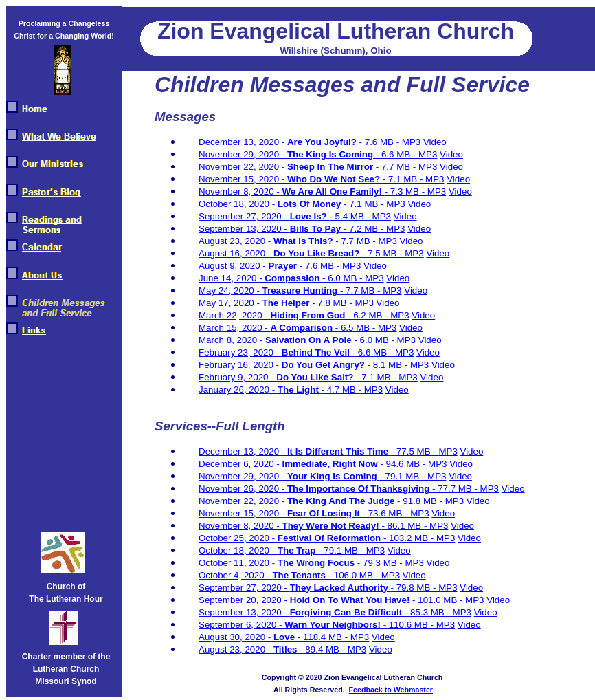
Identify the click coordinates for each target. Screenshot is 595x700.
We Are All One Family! (334, 192)
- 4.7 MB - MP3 (352, 390)
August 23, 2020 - (236, 241)
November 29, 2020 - (243, 154)
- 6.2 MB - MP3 (379, 315)
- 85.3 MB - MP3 (438, 612)
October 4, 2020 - (235, 575)
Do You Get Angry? (325, 365)
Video (435, 142)
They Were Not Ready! (332, 526)
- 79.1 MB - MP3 (413, 476)
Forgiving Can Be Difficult (347, 612)
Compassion (293, 278)
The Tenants (300, 575)
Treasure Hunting (301, 291)
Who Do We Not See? (335, 179)
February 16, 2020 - (240, 365)
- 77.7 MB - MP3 (465, 489)
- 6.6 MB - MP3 (407, 154)
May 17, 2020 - (231, 303)
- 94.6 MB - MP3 (413, 464)
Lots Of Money (311, 204)
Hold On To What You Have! (351, 600)
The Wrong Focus (317, 563)
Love (285, 637)
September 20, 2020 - (244, 600)
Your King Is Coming (334, 476)
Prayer (284, 266)
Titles (287, 649)
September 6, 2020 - (242, 625)
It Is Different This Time (339, 451)
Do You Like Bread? (318, 253)
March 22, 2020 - (234, 315)
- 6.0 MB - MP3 (353, 278)
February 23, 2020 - (240, 352)
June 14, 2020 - (232, 278)
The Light (300, 390)
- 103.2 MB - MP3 (419, 538)
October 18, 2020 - (238, 204)
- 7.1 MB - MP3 (414, 179)
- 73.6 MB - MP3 (396, 513)
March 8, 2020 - (232, 340)
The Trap (298, 550)
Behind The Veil (317, 352)
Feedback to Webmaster (391, 690)
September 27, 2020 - (244, 216)
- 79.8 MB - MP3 (424, 588)
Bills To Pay (317, 229)
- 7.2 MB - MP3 (374, 229)
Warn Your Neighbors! (334, 625)
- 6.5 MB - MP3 (366, 328)
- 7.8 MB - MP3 (343, 303)
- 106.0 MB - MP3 (364, 575)
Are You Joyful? (323, 142)
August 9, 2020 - (234, 266)
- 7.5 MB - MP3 (393, 253)
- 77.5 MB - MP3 (424, 451)
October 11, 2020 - (238, 563)
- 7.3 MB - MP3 (416, 192)
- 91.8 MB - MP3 (430, 501)
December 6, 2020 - (240, 464)
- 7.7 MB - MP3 (407, 167)
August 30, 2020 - (236, 637)
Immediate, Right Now (332, 464)
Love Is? (310, 216)
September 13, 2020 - (244, 229)
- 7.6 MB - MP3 (390, 142)
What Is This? (304, 241)
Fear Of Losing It (325, 513)
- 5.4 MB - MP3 (360, 216)
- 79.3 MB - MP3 (391, 563)
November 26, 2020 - (243, 489)
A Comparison (302, 328)
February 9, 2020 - (237, 377)
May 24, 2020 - (231, 291)
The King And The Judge (342, 501)
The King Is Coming (332, 154)
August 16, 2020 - (236, 253)
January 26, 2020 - (238, 390)
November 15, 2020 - (243, 179)
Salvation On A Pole (310, 340)
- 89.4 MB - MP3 (333, 649)
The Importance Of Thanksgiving (360, 489)
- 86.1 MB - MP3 (415, 526)
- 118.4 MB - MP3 (333, 637)
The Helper (288, 303)
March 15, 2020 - (234, 328)
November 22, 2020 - (243, 167)
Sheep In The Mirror (332, 167)
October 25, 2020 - (238, 538)
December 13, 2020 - (243, 142)
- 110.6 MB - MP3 (419, 625)
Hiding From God (309, 315)
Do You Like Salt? (316, 377)
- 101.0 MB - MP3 (448, 600)
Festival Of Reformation (330, 538)
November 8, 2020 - (240, 192)
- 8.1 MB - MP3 (398, 365)
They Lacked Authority (340, 588)
